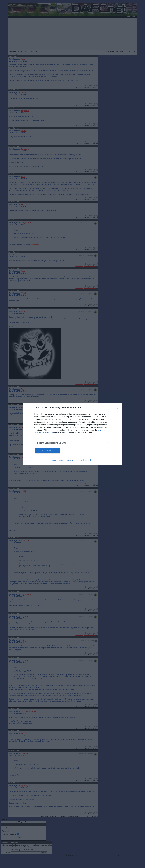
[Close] (117, 408)
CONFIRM (48, 451)
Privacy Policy (87, 460)
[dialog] (73, 434)
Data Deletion (58, 460)
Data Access (72, 460)
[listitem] (73, 443)
